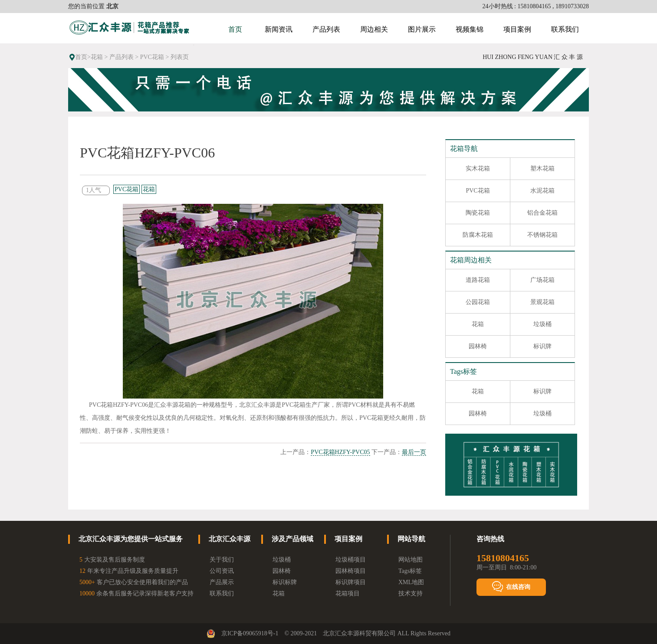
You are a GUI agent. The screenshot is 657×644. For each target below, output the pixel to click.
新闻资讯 (279, 29)
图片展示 (422, 29)
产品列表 (326, 29)
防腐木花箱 (478, 235)
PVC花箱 (152, 57)
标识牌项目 (351, 582)
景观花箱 (542, 302)
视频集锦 (470, 29)
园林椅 (478, 346)
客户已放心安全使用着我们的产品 (134, 582)
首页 (235, 29)
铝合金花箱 (542, 213)
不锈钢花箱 (542, 235)
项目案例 (517, 29)
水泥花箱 (542, 191)
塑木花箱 (542, 168)
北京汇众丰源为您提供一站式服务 (131, 539)
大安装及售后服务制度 (112, 560)
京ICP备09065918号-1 (250, 633)
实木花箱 (478, 168)
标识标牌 (285, 582)
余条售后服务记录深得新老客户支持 (136, 593)
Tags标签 (410, 571)
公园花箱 (478, 302)
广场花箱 (542, 280)
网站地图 (411, 560)
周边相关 (374, 29)
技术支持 (411, 593)
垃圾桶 (542, 324)
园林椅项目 (351, 571)
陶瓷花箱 (478, 213)
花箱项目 (348, 593)
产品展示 (222, 582)
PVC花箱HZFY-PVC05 (340, 452)
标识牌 (542, 346)
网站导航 (411, 539)
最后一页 (414, 452)
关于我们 (222, 560)
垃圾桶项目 (351, 560)
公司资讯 (222, 571)
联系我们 (565, 29)
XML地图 (411, 582)
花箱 (97, 57)
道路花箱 (478, 280)
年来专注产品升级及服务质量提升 (129, 571)
